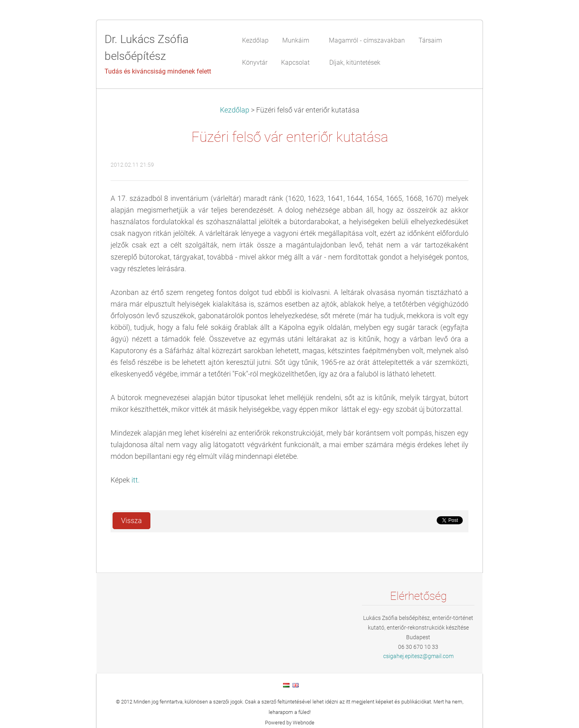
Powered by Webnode (290, 723)
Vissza (131, 521)
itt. (136, 480)
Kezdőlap (235, 110)
